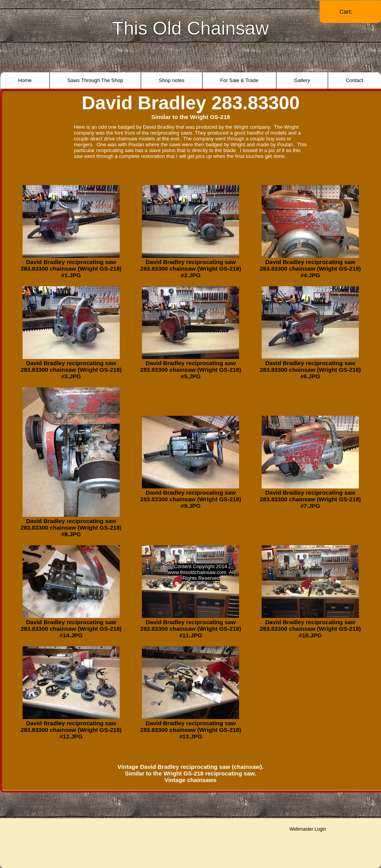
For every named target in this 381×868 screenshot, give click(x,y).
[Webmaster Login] (308, 829)
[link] (350, 12)
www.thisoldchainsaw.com (197, 572)
